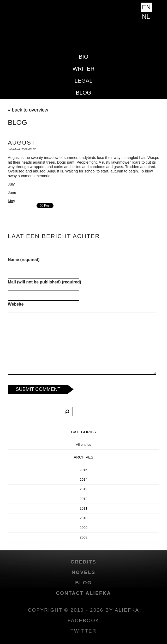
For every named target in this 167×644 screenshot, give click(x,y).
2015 (83, 470)
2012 (83, 499)
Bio (84, 57)
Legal (84, 81)
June (12, 193)
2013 (83, 489)
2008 (83, 537)
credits (84, 562)
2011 (83, 508)
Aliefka (83, 32)
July (11, 184)
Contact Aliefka (83, 593)
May (11, 201)
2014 (83, 479)
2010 (83, 518)
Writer (83, 69)
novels (83, 572)
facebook (83, 620)
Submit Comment (38, 389)
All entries (84, 445)
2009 (83, 528)
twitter (83, 631)
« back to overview (28, 110)
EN (146, 7)
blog (83, 93)
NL (146, 17)
